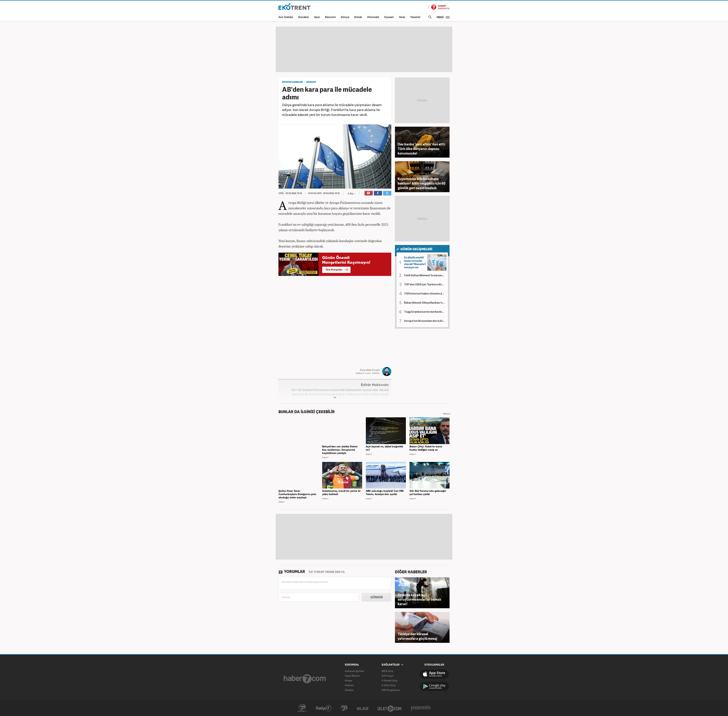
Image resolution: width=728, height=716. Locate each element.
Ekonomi (330, 17)
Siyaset (389, 17)
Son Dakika (286, 17)
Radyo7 (324, 708)
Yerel (402, 17)
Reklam (349, 685)
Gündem (303, 17)
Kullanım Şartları (355, 671)
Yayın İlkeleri (352, 676)
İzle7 (389, 708)
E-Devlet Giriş (390, 680)
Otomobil (373, 17)
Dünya (345, 17)
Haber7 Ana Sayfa (439, 7)
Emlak (358, 17)
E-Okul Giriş (389, 685)
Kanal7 (302, 708)
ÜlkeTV (363, 708)
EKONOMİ (311, 82)
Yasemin (421, 708)
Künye (349, 680)
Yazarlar (415, 17)
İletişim (349, 690)
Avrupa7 (344, 708)
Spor (317, 17)
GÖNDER (377, 597)
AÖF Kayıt (388, 676)
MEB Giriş (387, 671)
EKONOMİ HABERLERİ (292, 82)
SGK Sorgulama (391, 690)
